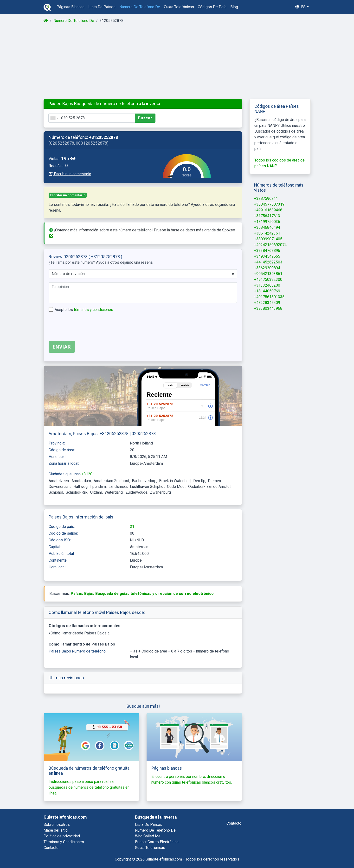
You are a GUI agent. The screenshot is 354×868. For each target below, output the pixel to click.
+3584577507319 (269, 204)
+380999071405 (268, 239)
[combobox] (54, 118)
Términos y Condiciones (64, 842)
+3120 (87, 474)
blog (234, 7)
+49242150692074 (270, 245)
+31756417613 (267, 216)
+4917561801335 (269, 297)
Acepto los (84, 310)
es (300, 7)
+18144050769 (267, 291)
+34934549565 (267, 256)
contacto (234, 823)
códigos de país (212, 7)
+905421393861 (268, 274)
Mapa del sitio (56, 830)
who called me (148, 836)
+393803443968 (268, 308)
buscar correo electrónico (157, 842)
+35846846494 (267, 227)
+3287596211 (266, 198)
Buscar (145, 118)
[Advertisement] (177, 61)
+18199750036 (267, 222)
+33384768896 (267, 251)
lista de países (102, 7)
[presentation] (85, 328)
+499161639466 (268, 210)
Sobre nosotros (57, 824)
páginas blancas (71, 7)
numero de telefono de (140, 7)
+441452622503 (268, 262)
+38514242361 (267, 233)
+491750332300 (268, 279)
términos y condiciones (93, 310)
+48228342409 (267, 303)
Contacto (51, 848)
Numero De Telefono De (74, 21)
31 (132, 527)
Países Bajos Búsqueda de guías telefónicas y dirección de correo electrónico (142, 594)
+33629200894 (267, 268)
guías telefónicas (179, 7)
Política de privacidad (62, 836)
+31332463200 (267, 285)
